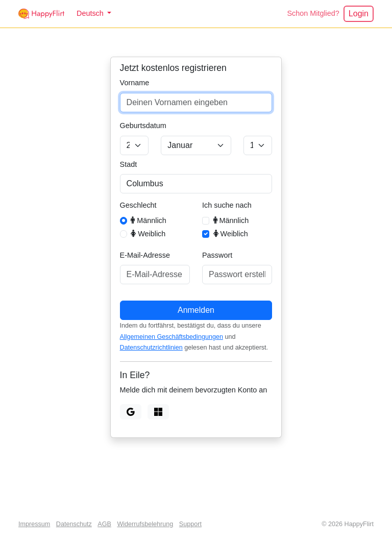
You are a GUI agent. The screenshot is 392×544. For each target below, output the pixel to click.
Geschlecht (138, 205)
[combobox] (196, 184)
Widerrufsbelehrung (145, 524)
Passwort (217, 255)
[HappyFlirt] (41, 14)
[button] (94, 14)
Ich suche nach (227, 205)
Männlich (149, 220)
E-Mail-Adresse (145, 255)
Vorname (135, 83)
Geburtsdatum (143, 126)
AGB (104, 524)
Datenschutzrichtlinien (151, 348)
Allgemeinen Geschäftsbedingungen (171, 337)
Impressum (34, 524)
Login (359, 14)
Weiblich (148, 233)
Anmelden (196, 310)
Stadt (129, 164)
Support (190, 524)
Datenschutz (74, 524)
